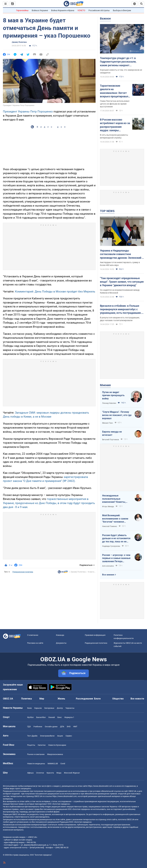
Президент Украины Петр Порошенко (28, 112)
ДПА (62, 727)
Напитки (42, 745)
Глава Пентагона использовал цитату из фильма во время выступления (115, 104)
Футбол (30, 717)
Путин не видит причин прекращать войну (113, 395)
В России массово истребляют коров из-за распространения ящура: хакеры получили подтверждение (115, 125)
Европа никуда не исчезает (112, 433)
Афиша (30, 773)
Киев (29, 708)
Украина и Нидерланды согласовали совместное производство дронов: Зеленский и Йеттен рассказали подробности (122, 254)
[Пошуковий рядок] (141, 4)
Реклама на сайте (35, 643)
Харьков (38, 708)
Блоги (97, 699)
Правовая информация (95, 635)
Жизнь (61, 699)
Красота (50, 773)
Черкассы (70, 708)
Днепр (60, 708)
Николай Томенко (110, 526)
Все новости (137, 699)
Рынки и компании (36, 754)
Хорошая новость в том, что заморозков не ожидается (121, 71)
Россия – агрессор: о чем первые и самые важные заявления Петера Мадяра (116, 558)
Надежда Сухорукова (111, 546)
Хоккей (52, 717)
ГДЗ (29, 727)
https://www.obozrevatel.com (100, 786)
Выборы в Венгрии (122, 10)
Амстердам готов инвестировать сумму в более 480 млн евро (120, 264)
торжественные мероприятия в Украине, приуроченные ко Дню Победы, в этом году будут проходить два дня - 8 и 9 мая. (49, 503)
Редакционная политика (23, 572)
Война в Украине (40, 10)
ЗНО (69, 727)
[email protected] (37, 848)
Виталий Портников (111, 440)
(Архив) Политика (19, 42)
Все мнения (108, 575)
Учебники (38, 727)
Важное (105, 18)
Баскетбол (41, 717)
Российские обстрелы (99, 10)
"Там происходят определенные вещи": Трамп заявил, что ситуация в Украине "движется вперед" (122, 282)
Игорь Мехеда (108, 507)
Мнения (105, 385)
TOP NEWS (107, 211)
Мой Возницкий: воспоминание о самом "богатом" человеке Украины (115, 519)
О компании (33, 635)
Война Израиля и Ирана (63, 10)
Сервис (69, 736)
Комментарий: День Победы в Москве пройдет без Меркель (55, 292)
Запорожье (49, 708)
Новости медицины (36, 764)
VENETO (81, 10)
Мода (59, 773)
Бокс (60, 717)
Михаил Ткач (108, 423)
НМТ (75, 727)
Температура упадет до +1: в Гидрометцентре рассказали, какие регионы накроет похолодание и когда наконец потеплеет (118, 62)
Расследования (84, 699)
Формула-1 (69, 717)
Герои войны (22, 10)
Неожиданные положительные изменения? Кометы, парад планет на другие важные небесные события (115, 499)
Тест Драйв (32, 736)
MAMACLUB (53, 764)
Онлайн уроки (51, 727)
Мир (42, 699)
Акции (60, 736)
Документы (61, 643)
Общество (118, 699)
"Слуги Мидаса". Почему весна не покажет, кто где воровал (117, 415)
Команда (60, 635)
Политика (27, 699)
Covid (63, 764)
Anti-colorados (108, 566)
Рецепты (31, 745)
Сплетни (40, 773)
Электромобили (47, 736)
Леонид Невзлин (109, 403)
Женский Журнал (72, 773)
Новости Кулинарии (57, 745)
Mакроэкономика (55, 754)
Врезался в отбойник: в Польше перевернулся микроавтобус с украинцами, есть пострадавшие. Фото (121, 309)
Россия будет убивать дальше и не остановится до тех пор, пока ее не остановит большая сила (116, 539)
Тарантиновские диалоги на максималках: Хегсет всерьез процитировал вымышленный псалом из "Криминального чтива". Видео (115, 91)
